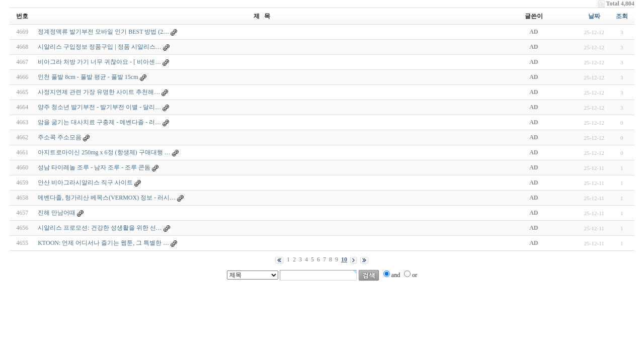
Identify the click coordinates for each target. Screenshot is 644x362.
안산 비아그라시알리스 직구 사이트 (85, 183)
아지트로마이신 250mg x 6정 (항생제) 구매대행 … (104, 152)
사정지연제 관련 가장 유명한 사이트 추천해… (99, 92)
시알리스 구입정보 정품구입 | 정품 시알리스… (99, 47)
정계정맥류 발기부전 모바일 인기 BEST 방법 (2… (103, 32)
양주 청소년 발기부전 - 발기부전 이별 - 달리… (99, 107)
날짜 (594, 16)
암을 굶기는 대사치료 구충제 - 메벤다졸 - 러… (99, 122)
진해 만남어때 (57, 213)
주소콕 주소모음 (60, 137)
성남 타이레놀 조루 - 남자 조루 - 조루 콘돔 (94, 167)
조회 (622, 16)
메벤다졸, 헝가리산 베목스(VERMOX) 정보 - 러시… (107, 198)
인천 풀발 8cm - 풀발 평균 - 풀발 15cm (88, 77)
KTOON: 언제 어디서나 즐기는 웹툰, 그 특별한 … (103, 243)
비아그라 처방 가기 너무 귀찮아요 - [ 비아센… (99, 62)
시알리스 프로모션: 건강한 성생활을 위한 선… (100, 228)
